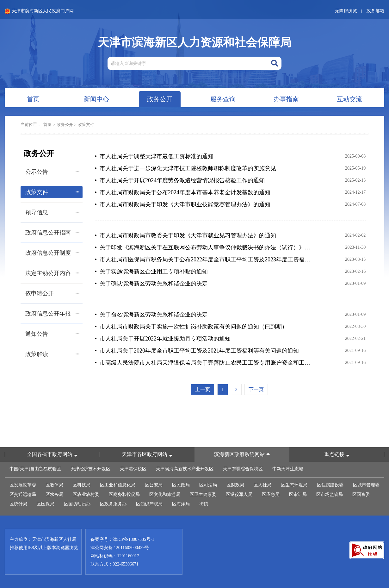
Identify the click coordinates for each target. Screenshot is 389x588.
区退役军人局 (239, 494)
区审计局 (298, 494)
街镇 (204, 504)
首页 (47, 125)
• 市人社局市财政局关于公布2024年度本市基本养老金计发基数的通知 (183, 192)
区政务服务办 (113, 504)
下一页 (256, 389)
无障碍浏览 (346, 11)
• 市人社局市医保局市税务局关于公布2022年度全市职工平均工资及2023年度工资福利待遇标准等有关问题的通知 (203, 260)
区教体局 (54, 485)
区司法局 (208, 485)
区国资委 (361, 494)
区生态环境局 (294, 485)
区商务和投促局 (124, 494)
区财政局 (235, 485)
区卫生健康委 (203, 494)
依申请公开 (52, 293)
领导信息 (52, 212)
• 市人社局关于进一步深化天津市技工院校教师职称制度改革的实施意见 (185, 168)
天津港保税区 (133, 469)
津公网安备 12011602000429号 (120, 548)
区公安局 (154, 485)
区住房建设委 (330, 485)
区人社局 (262, 485)
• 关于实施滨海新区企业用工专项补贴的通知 (151, 272)
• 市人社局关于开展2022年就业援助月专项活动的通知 (163, 339)
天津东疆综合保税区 (243, 469)
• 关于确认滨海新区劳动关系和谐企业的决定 (151, 284)
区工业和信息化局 (118, 485)
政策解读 (52, 354)
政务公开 (65, 125)
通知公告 (52, 334)
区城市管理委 (366, 485)
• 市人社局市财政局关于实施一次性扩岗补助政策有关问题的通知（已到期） (191, 327)
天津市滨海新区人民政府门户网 (39, 11)
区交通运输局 (23, 494)
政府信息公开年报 (52, 314)
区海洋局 (181, 504)
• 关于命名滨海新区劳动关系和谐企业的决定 (151, 315)
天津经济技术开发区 (90, 469)
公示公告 (52, 172)
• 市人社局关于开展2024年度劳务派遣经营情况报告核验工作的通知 (180, 180)
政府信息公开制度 (52, 253)
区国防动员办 (77, 504)
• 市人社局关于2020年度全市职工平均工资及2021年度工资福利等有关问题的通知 (197, 351)
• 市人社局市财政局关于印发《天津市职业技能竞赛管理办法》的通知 (183, 204)
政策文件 (86, 125)
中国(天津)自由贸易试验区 (35, 469)
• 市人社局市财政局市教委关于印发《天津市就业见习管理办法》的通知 (185, 235)
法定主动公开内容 (52, 273)
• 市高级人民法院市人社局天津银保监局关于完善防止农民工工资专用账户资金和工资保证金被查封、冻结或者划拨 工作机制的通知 (203, 363)
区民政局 (181, 485)
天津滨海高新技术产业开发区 (185, 469)
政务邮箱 (375, 11)
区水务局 (54, 494)
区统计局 (18, 504)
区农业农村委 (86, 494)
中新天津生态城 (288, 469)
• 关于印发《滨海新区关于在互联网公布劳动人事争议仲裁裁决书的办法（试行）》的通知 (203, 247)
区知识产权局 (149, 504)
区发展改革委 (23, 485)
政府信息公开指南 (52, 233)
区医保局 (46, 504)
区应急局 (271, 494)
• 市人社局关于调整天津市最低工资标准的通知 (154, 156)
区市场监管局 (330, 494)
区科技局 (82, 485)
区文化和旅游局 (165, 494)
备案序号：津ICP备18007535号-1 (122, 539)
